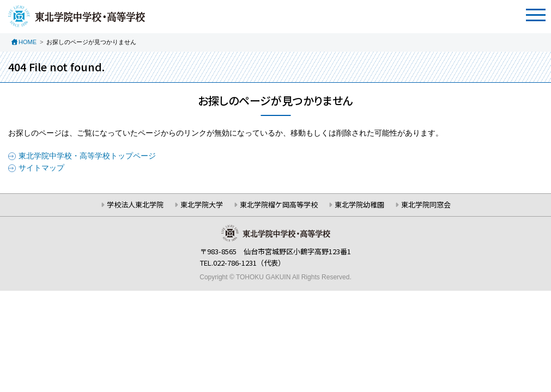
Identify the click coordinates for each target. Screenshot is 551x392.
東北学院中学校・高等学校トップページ (87, 156)
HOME (28, 42)
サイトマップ (41, 168)
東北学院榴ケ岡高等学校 (279, 204)
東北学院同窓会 (426, 204)
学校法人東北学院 (135, 204)
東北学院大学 (202, 204)
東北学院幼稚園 (359, 204)
